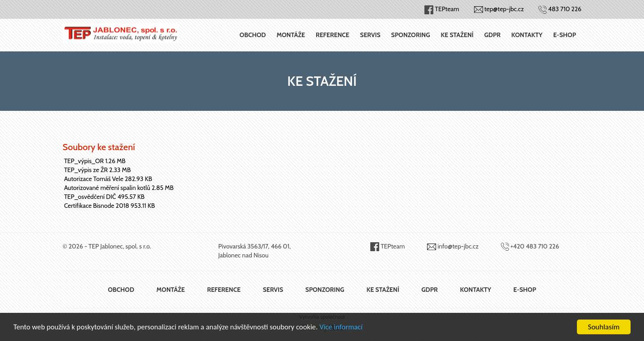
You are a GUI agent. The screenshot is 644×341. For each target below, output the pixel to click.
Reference (333, 35)
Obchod (253, 35)
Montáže (291, 35)
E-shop (565, 35)
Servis (370, 35)
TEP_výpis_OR (84, 161)
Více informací (347, 327)
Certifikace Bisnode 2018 (97, 206)
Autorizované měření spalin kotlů (107, 188)
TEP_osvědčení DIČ (90, 197)
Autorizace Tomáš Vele (94, 179)
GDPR (492, 35)
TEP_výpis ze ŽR (86, 170)
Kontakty (527, 35)
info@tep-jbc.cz (458, 246)
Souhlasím (604, 327)
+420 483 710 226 (535, 246)
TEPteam (393, 246)
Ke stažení (457, 35)
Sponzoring (411, 35)
